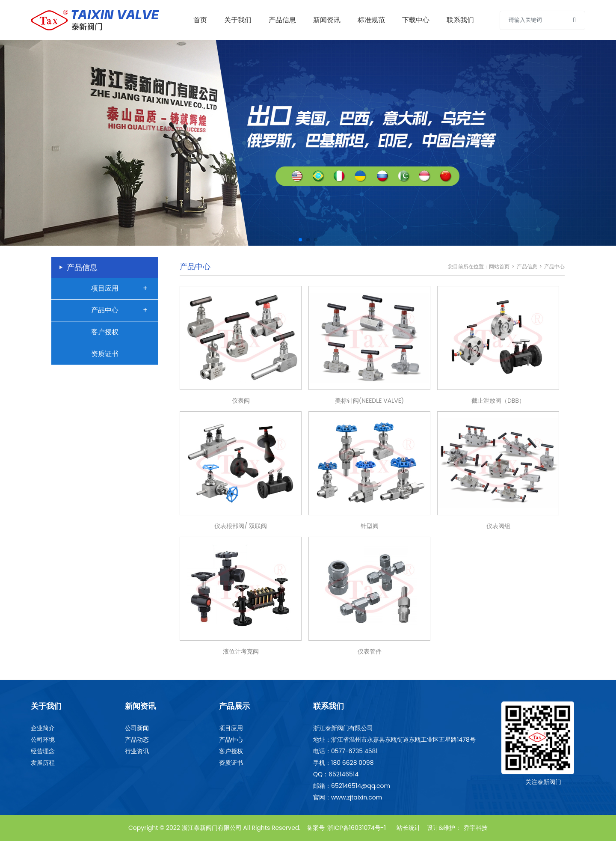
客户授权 (105, 332)
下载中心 (416, 20)
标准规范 (371, 20)
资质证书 (105, 354)
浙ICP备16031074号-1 (357, 828)
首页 (200, 20)
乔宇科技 (476, 828)
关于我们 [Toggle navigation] (238, 20)
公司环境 (43, 740)
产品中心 (105, 310)
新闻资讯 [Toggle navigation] (327, 20)
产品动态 (137, 740)
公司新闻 (137, 728)
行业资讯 (137, 751)
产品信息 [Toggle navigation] (282, 20)
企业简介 (43, 728)
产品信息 (527, 266)
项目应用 (105, 288)
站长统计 (409, 828)
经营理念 (43, 751)
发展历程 (43, 763)
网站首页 (499, 266)
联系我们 (460, 20)
